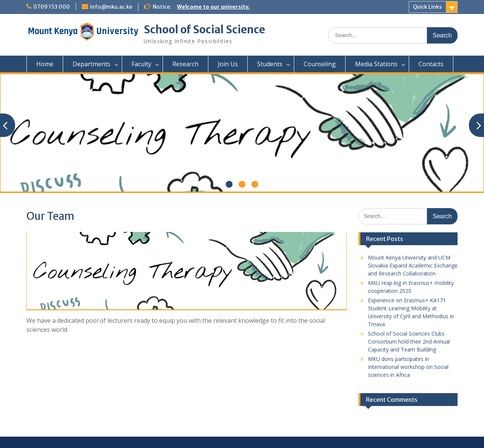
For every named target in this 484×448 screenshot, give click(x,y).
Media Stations (376, 64)
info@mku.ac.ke (111, 7)
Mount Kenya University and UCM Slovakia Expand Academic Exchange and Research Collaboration (413, 265)
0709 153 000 (52, 7)
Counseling (320, 64)
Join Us (228, 64)
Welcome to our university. (213, 7)
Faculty (141, 64)
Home (45, 64)
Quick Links (427, 7)
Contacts (431, 64)
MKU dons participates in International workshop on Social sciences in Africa (408, 367)
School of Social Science (204, 30)
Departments (92, 64)
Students (270, 64)
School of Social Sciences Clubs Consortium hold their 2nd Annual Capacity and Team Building (409, 341)
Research (185, 64)
